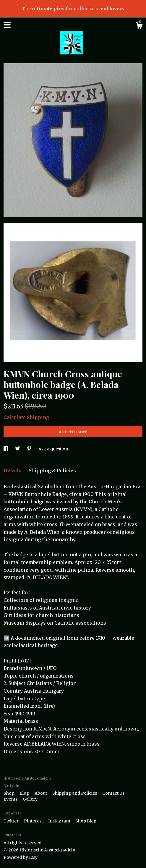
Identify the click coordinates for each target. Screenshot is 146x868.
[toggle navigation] (7, 25)
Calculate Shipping (26, 417)
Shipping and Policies (75, 793)
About (41, 793)
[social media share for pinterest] (30, 449)
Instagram (60, 821)
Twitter (12, 821)
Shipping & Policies (52, 471)
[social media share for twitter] (18, 449)
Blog (25, 793)
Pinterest (34, 821)
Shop (9, 793)
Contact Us (113, 793)
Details (13, 471)
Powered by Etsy (21, 857)
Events (11, 799)
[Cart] (139, 26)
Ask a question (53, 449)
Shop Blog (86, 821)
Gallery (30, 799)
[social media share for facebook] (6, 449)
